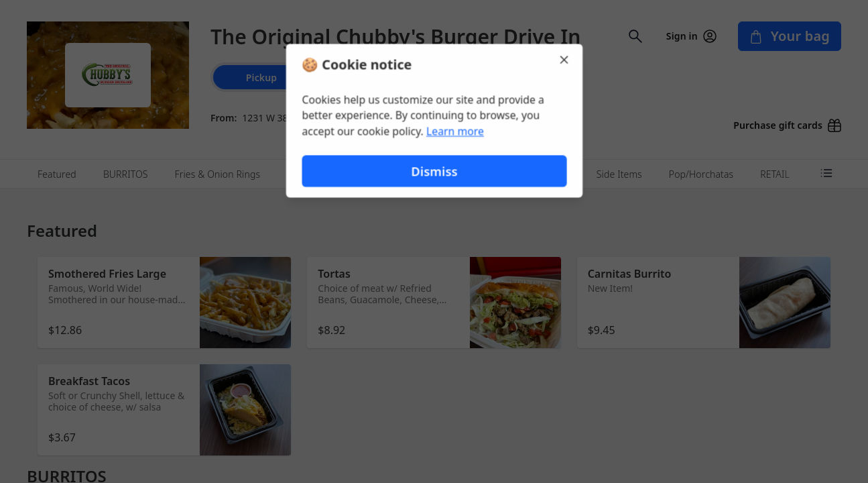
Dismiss (434, 171)
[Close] (566, 59)
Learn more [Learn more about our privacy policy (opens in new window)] (455, 131)
